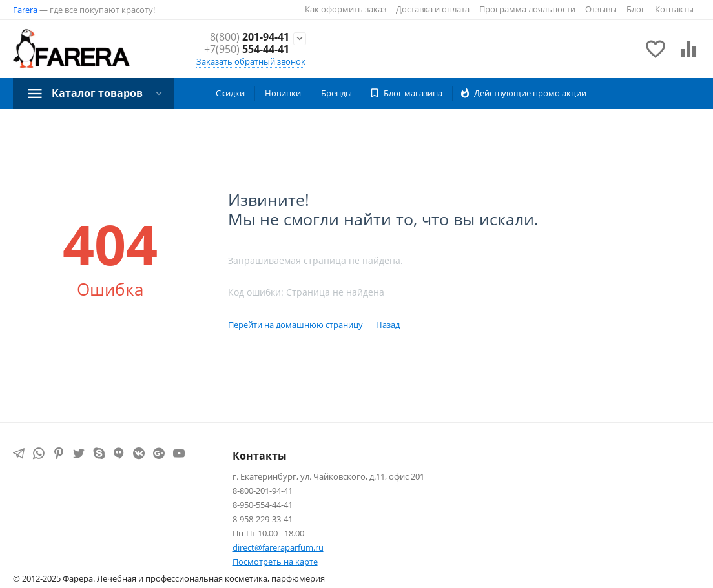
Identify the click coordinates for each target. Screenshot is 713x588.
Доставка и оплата (433, 9)
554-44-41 (247, 49)
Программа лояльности (527, 9)
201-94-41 (250, 37)
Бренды (336, 93)
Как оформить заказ (346, 9)
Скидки (230, 93)
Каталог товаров (97, 93)
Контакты (674, 9)
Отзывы (601, 9)
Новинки (283, 93)
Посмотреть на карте (275, 562)
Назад (388, 325)
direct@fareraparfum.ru (278, 547)
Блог (636, 9)
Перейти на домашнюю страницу (295, 325)
